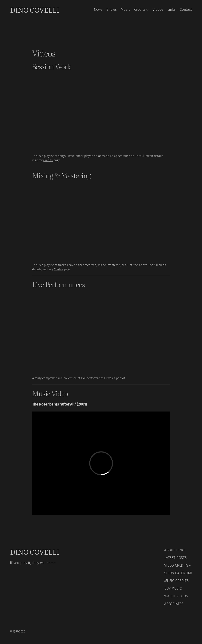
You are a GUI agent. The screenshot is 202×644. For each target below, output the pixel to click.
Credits (48, 160)
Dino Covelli (35, 10)
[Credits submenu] (147, 9)
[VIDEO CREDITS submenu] (190, 566)
